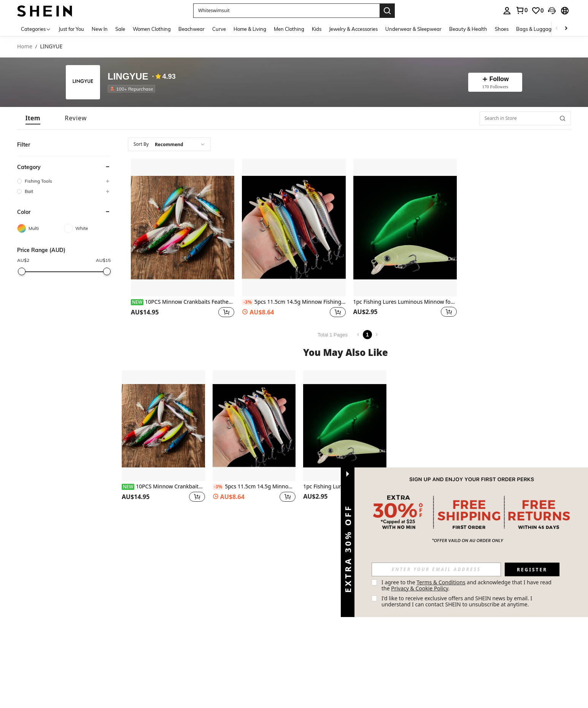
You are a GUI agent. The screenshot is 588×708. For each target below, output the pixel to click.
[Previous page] (358, 335)
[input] (436, 569)
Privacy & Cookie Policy (420, 588)
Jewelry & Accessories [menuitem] (353, 29)
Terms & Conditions (441, 582)
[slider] (22, 271)
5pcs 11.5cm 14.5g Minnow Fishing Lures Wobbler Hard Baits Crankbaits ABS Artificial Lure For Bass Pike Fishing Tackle (294, 302)
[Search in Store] (525, 118)
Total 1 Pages (333, 335)
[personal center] (507, 11)
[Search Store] (563, 118)
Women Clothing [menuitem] (152, 29)
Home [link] (25, 47)
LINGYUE (128, 77)
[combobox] (169, 144)
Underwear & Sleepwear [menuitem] (413, 29)
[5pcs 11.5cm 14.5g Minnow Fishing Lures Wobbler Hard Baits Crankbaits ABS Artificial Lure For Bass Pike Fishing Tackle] (294, 228)
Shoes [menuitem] (502, 29)
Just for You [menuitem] (71, 29)
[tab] (33, 118)
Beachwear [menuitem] (191, 29)
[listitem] (133, 89)
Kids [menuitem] (317, 29)
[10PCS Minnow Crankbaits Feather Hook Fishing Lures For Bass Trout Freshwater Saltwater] (183, 228)
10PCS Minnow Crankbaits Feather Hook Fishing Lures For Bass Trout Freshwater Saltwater (183, 302)
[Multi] (41, 228)
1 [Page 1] (367, 335)
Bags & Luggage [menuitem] (535, 29)
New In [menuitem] (100, 29)
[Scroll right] (566, 29)
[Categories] (36, 29)
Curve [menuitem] (219, 29)
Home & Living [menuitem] (250, 29)
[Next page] (377, 335)
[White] (87, 228)
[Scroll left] (557, 29)
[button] (286, 11)
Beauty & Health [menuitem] (468, 29)
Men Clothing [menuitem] (289, 29)
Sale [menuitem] (120, 29)
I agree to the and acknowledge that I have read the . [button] (467, 585)
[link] (521, 10)
